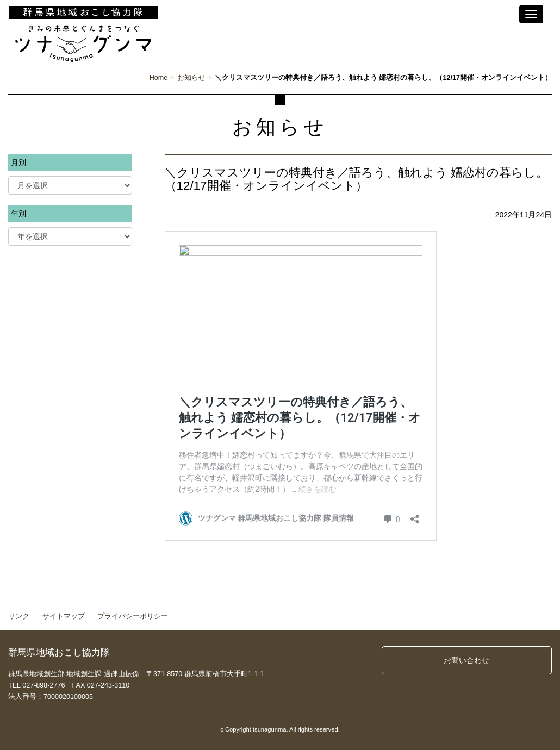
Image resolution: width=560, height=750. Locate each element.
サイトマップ (64, 616)
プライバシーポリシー (133, 616)
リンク (19, 616)
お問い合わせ (466, 660)
